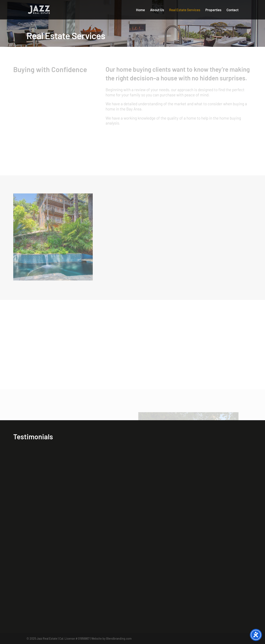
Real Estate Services (185, 10)
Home (140, 10)
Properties (213, 10)
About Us (157, 10)
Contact (232, 10)
